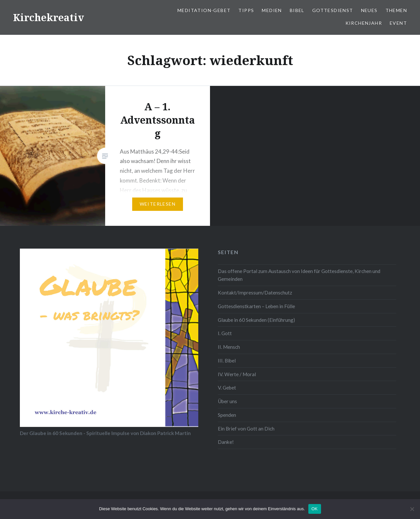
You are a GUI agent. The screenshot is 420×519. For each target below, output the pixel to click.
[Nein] (412, 509)
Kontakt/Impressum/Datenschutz (255, 293)
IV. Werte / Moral (237, 374)
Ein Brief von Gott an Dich (246, 429)
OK (315, 509)
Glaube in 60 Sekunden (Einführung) (256, 320)
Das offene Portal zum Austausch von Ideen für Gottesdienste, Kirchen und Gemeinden (299, 275)
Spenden (227, 415)
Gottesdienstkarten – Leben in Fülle (256, 306)
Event (398, 23)
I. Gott (225, 333)
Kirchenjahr (364, 23)
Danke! (226, 442)
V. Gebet (227, 388)
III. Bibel (227, 361)
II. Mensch (229, 347)
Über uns (227, 401)
